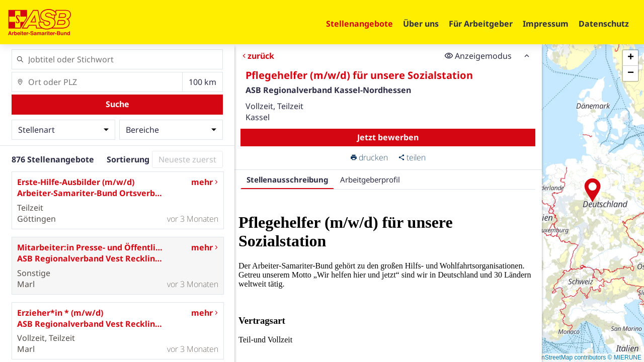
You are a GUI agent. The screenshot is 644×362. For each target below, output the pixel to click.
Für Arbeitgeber (481, 24)
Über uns (421, 24)
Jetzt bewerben (388, 137)
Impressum (546, 24)
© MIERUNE (624, 357)
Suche (117, 104)
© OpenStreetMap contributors (565, 357)
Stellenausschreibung (287, 179)
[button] (593, 191)
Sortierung (128, 159)
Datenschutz (604, 24)
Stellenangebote (359, 24)
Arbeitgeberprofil (370, 179)
